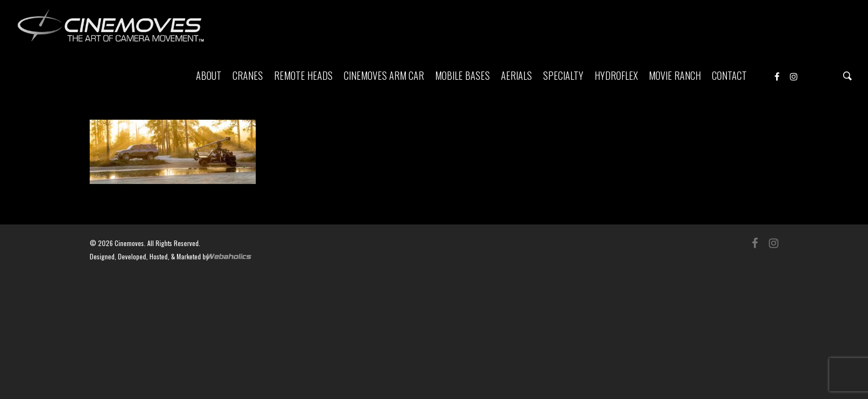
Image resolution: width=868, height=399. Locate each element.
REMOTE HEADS (303, 75)
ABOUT (209, 75)
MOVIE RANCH (675, 75)
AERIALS (516, 75)
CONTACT (729, 75)
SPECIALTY (563, 75)
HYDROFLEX (616, 75)
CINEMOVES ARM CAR (384, 75)
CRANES (248, 75)
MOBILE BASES (463, 75)
